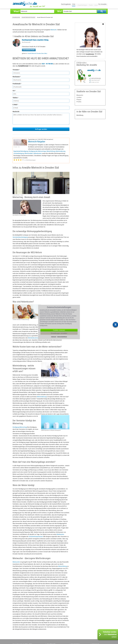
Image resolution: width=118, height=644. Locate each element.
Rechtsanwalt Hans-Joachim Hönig (35, 40)
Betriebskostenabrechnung (37, 338)
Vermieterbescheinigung (20, 237)
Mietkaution (60, 534)
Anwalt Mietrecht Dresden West (37, 53)
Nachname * (17, 77)
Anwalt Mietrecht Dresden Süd (45, 17)
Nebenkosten (38, 153)
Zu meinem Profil (29, 50)
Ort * (14, 91)
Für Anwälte (102, 4)
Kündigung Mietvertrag (20, 427)
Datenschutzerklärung (62, 337)
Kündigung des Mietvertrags (37, 151)
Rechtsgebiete (66, 4)
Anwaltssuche (16, 17)
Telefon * (16, 98)
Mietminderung (61, 151)
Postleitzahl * (17, 84)
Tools (90, 4)
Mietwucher (16, 562)
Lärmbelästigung (19, 153)
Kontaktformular (90, 54)
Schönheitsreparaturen (36, 537)
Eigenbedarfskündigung (21, 151)
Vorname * (16, 70)
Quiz (95, 4)
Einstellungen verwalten (59, 333)
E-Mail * (15, 104)
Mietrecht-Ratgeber (37, 142)
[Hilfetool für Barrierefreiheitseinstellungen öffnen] (115, 325)
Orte (74, 4)
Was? (17, 11)
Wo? (60, 11)
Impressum (54, 337)
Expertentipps (81, 4)
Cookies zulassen (59, 330)
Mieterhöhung (51, 151)
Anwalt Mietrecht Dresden (28, 17)
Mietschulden (29, 153)
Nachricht (16, 111)
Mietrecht (54, 30)
